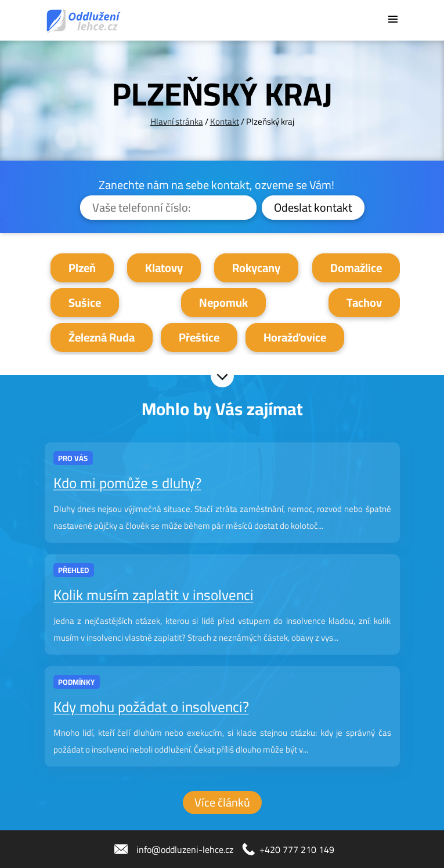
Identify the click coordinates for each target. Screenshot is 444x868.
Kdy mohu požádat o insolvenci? (151, 707)
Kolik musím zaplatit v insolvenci (154, 595)
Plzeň (82, 268)
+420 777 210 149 (297, 849)
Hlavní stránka (177, 121)
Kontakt (225, 121)
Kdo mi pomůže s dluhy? (127, 483)
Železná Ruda (102, 337)
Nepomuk (223, 302)
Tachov (364, 302)
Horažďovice (295, 337)
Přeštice (199, 337)
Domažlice (356, 268)
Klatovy (164, 268)
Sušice (85, 302)
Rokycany (256, 268)
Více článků (222, 802)
